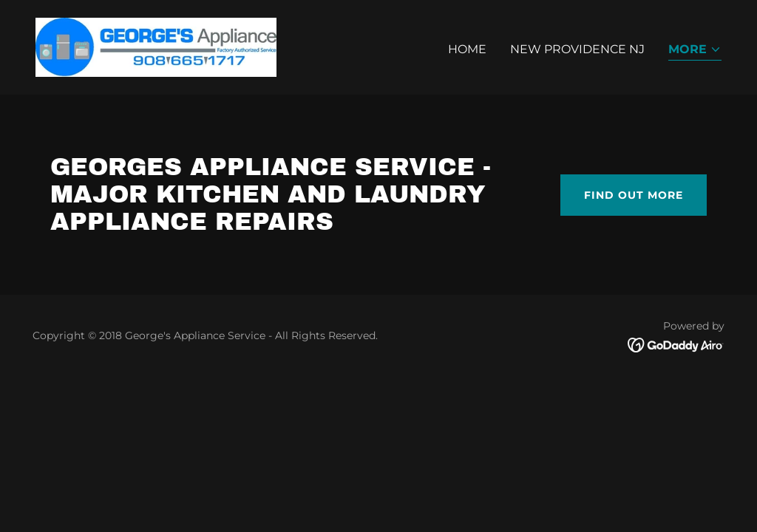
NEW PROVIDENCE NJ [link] (577, 49)
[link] (156, 46)
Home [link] (467, 49)
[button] (695, 51)
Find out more (634, 195)
